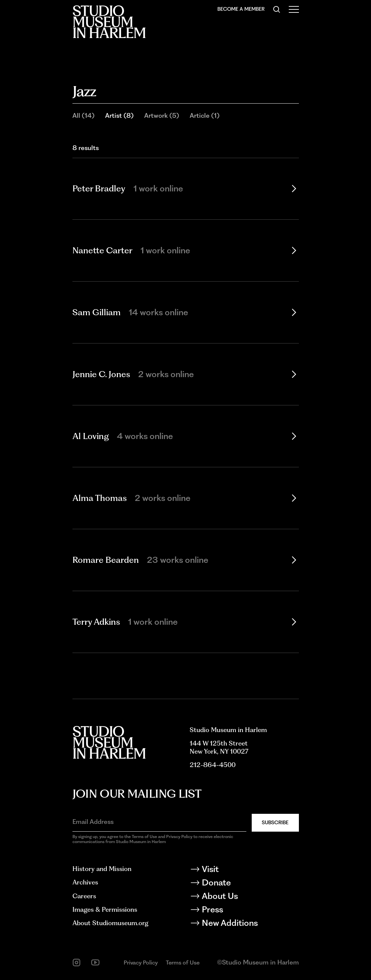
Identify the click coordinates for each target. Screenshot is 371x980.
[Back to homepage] (109, 22)
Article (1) (205, 116)
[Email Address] (159, 822)
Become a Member (241, 9)
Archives (85, 882)
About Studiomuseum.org (110, 923)
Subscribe (275, 823)
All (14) (83, 116)
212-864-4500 (213, 765)
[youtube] (95, 963)
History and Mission (102, 869)
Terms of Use (183, 963)
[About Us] (244, 897)
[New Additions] (244, 924)
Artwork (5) (162, 116)
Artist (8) (119, 116)
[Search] (277, 9)
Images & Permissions (105, 910)
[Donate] (244, 884)
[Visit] (244, 870)
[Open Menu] (294, 9)
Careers (84, 896)
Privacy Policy (141, 963)
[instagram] (76, 963)
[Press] (244, 911)
